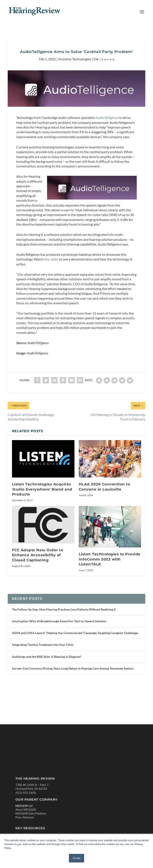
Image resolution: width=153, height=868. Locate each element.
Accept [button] (76, 858)
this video (51, 259)
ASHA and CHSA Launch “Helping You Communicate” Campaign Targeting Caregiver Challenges (75, 633)
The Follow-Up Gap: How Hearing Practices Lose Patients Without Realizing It (64, 609)
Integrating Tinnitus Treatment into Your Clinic (43, 645)
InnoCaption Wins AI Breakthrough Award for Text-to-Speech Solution (59, 621)
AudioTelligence (107, 118)
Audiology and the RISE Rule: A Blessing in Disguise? (47, 657)
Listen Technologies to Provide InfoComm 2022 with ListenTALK (110, 559)
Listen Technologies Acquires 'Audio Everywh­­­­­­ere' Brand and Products (42, 489)
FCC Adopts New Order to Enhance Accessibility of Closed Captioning (38, 555)
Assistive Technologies (75, 59)
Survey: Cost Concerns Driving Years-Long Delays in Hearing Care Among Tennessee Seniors (73, 668)
